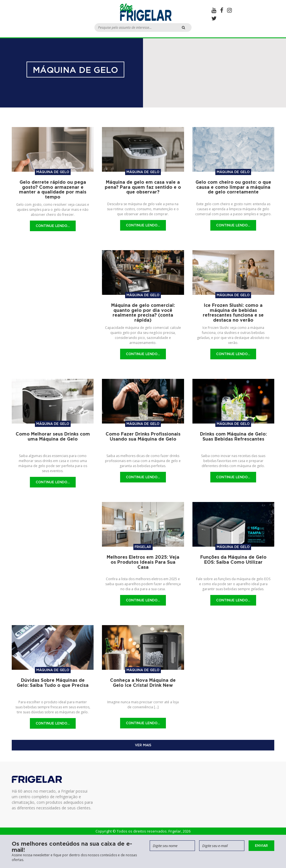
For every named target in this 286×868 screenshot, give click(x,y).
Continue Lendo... (53, 226)
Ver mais (143, 745)
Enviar (261, 846)
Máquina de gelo (53, 172)
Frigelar (143, 547)
